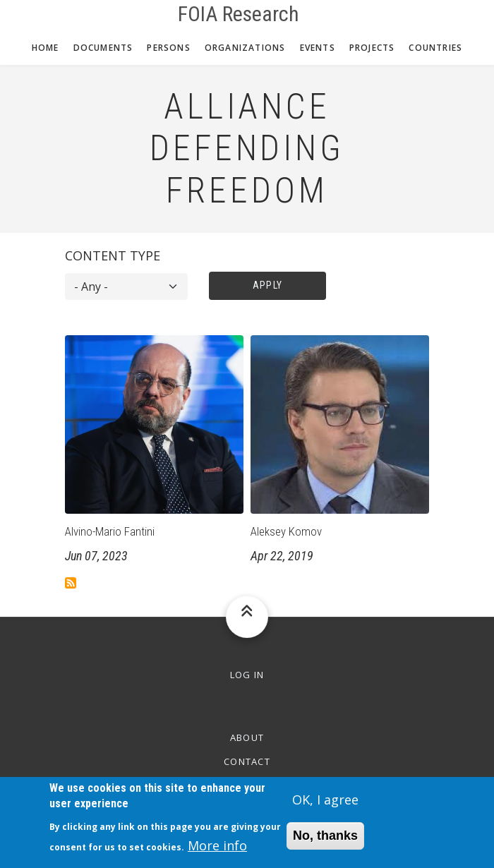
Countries (435, 48)
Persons (168, 48)
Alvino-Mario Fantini (110, 531)
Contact (247, 761)
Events (318, 48)
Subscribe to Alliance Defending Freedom (71, 583)
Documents (103, 48)
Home (46, 48)
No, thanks (325, 840)
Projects (372, 48)
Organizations (245, 48)
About (247, 737)
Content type (113, 255)
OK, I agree (325, 804)
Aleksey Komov (286, 531)
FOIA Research (239, 14)
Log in (247, 675)
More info (217, 850)
